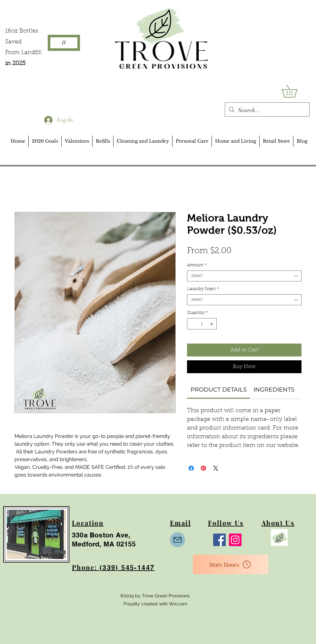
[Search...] (267, 110)
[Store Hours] (231, 564)
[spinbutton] (202, 324)
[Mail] (178, 540)
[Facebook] (219, 540)
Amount (197, 265)
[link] (219, 390)
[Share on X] (216, 468)
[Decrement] (192, 324)
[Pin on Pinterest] (203, 468)
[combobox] (244, 276)
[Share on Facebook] (191, 468)
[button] (296, 91)
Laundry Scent (203, 289)
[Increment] (212, 324)
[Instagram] (235, 540)
